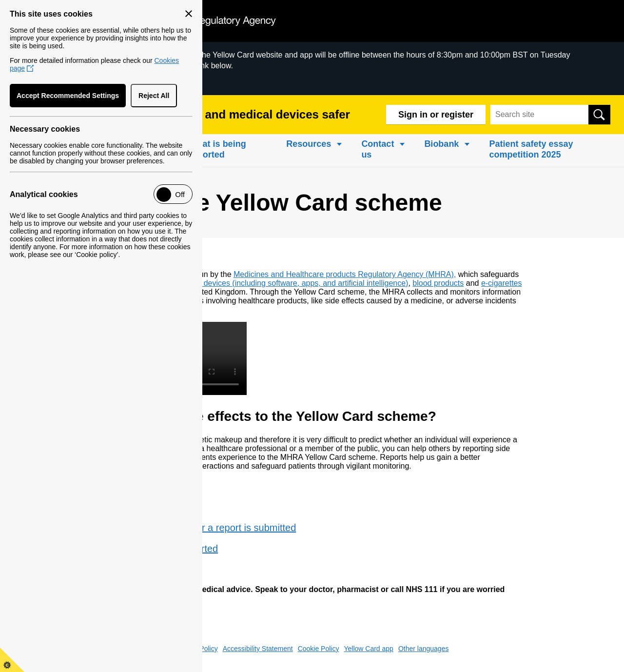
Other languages (424, 649)
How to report (149, 507)
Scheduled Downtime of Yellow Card (77, 82)
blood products (438, 283)
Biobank (441, 144)
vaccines (155, 283)
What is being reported (218, 149)
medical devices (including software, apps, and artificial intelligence (290, 283)
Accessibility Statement (258, 649)
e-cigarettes (502, 283)
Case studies (148, 570)
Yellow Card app (368, 649)
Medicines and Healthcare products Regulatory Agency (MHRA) (344, 274)
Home (24, 144)
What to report (151, 486)
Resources (309, 144)
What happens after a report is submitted (208, 528)
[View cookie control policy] (12, 660)
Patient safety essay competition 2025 (531, 149)
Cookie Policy (319, 649)
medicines (118, 283)
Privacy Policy (197, 649)
